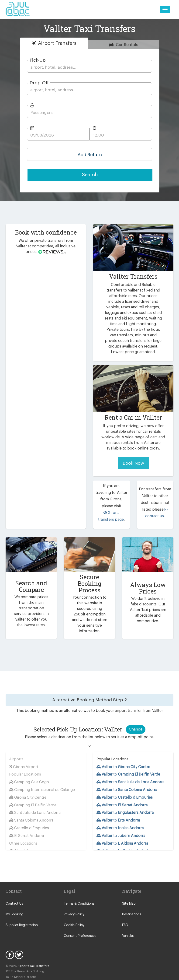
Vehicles (128, 918)
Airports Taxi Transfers (31, 948)
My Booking (14, 896)
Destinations (131, 896)
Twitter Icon (19, 937)
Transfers (57, 43)
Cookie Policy (74, 907)
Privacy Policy (74, 896)
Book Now (133, 458)
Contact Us (14, 886)
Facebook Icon (10, 937)
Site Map (129, 886)
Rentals (127, 45)
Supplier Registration (21, 907)
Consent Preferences (79, 918)
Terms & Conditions (78, 886)
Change (136, 711)
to (124, 749)
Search (90, 175)
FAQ (125, 907)
